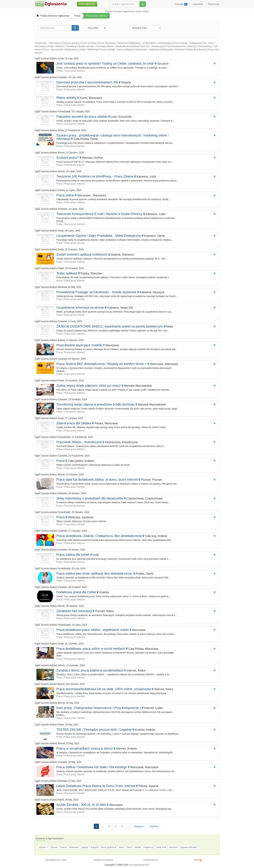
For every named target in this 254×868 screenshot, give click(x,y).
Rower (63, 847)
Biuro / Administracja (161, 43)
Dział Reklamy (151, 860)
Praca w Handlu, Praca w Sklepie (116, 49)
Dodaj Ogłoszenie (87, 4)
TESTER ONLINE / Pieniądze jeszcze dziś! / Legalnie (94, 730)
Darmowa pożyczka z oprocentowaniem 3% (87, 82)
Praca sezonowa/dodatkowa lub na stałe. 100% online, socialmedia (104, 689)
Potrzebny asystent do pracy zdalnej (82, 117)
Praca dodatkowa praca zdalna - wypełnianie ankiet (93, 630)
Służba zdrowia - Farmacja (92, 46)
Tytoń (129, 847)
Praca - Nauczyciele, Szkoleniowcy (60, 49)
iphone (54, 847)
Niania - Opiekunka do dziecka (122, 46)
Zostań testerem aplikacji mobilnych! (82, 254)
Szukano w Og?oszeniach (50, 838)
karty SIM (161, 847)
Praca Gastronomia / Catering (181, 46)
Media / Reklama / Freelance (62, 46)
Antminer (173, 847)
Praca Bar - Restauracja (152, 46)
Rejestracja (214, 4)
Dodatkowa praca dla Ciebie (76, 592)
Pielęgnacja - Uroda (139, 43)
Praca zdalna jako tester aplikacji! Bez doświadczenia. (94, 573)
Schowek (181, 4)
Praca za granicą (71, 43)
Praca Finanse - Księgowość (187, 43)
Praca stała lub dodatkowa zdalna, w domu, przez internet (97, 480)
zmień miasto (142, 11)
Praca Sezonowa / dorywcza (113, 43)
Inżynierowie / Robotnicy (147, 49)
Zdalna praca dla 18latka (74, 423)
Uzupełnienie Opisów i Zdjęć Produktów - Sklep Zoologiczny (99, 236)
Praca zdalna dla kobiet (73, 555)
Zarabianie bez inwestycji (74, 611)
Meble (138, 847)
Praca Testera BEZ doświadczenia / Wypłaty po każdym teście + (102, 364)
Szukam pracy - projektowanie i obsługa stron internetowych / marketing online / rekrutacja (113, 137)
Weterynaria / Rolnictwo (173, 49)
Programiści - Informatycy (48, 43)
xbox (121, 847)
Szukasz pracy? (68, 158)
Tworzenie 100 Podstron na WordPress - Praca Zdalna (95, 176)
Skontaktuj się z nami (56, 860)
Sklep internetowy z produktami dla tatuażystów (90, 498)
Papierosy (149, 847)
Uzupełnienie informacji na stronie (80, 308)
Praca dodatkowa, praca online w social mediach (91, 649)
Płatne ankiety (66, 98)
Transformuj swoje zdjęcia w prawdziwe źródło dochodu (95, 404)
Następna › (139, 826)
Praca (77, 16)
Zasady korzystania (103, 860)
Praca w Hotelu (89, 43)
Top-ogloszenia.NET (139, 865)
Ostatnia (154, 826)
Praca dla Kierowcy (196, 49)
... (128, 826)
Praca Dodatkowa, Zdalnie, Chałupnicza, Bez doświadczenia (99, 536)
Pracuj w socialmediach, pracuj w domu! (85, 748)
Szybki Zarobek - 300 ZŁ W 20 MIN (81, 805)
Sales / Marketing (89, 49)
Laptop (85, 847)
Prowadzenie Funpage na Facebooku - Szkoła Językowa (96, 292)
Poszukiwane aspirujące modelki (79, 345)
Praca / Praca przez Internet (70, 71)
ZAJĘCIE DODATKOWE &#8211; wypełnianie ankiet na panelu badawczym (110, 326)
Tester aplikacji (67, 273)
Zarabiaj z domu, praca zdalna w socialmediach (90, 670)
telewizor (74, 847)
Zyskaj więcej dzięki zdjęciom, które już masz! (89, 386)
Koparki (95, 847)
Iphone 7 (43, 847)
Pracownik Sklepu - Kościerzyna (79, 442)
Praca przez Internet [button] (96, 16)
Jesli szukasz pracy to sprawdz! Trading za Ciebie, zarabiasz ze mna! (105, 63)
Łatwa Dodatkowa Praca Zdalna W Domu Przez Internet (96, 786)
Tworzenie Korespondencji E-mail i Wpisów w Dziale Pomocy (99, 214)
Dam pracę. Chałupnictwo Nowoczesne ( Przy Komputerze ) (99, 708)
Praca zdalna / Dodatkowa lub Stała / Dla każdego (92, 767)
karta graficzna (109, 847)
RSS (196, 860)
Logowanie (198, 4)
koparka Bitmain (189, 847)
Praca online (66, 195)
